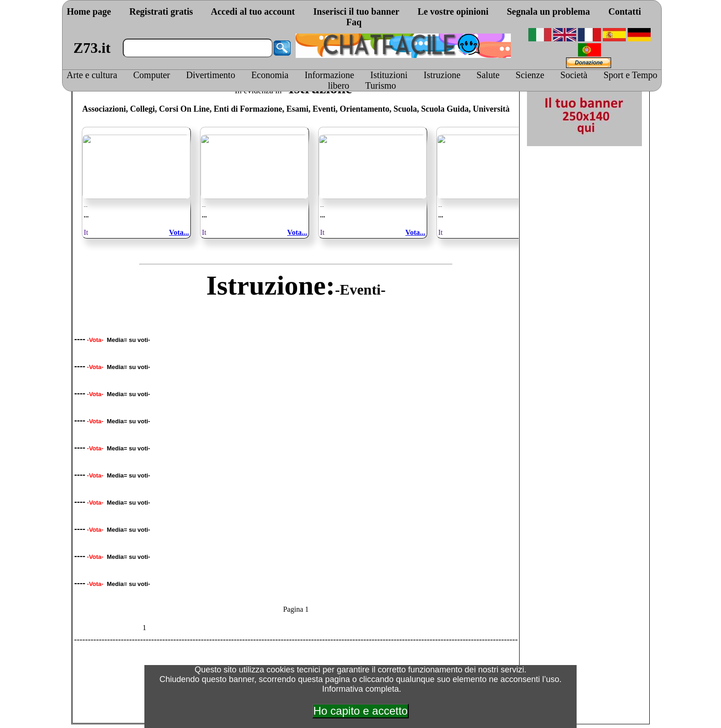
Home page (89, 11)
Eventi (324, 109)
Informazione (330, 75)
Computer (152, 75)
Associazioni (104, 109)
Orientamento (365, 109)
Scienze (530, 75)
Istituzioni (389, 75)
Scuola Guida (445, 109)
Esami (298, 109)
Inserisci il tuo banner (356, 11)
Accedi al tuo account (253, 11)
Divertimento (211, 75)
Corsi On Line (184, 109)
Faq (354, 22)
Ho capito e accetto (360, 711)
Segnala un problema (548, 11)
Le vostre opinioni (453, 11)
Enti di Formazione (248, 109)
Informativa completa (360, 689)
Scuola (405, 109)
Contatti (625, 11)
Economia (270, 75)
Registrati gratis (161, 11)
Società (574, 75)
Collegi (143, 109)
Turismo (381, 85)
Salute (488, 75)
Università (491, 109)
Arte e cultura (92, 75)
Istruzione (442, 75)
